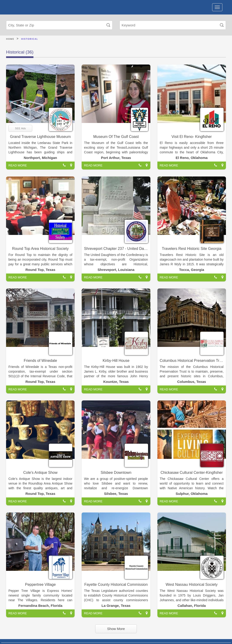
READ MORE (18, 165)
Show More (116, 629)
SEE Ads (20, 128)
